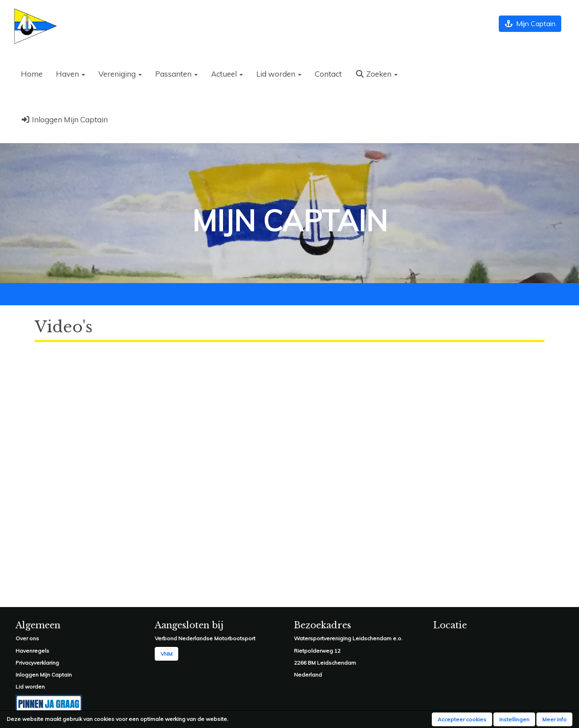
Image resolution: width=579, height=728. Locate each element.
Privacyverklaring (37, 663)
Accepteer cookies (462, 719)
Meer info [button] (554, 719)
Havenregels (32, 651)
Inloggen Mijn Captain (64, 119)
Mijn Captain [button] (530, 23)
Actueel (227, 74)
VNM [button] (166, 654)
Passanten (176, 74)
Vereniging (120, 74)
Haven (70, 74)
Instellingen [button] (514, 719)
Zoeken (376, 74)
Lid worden (279, 74)
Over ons (27, 638)
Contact (328, 74)
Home (32, 74)
